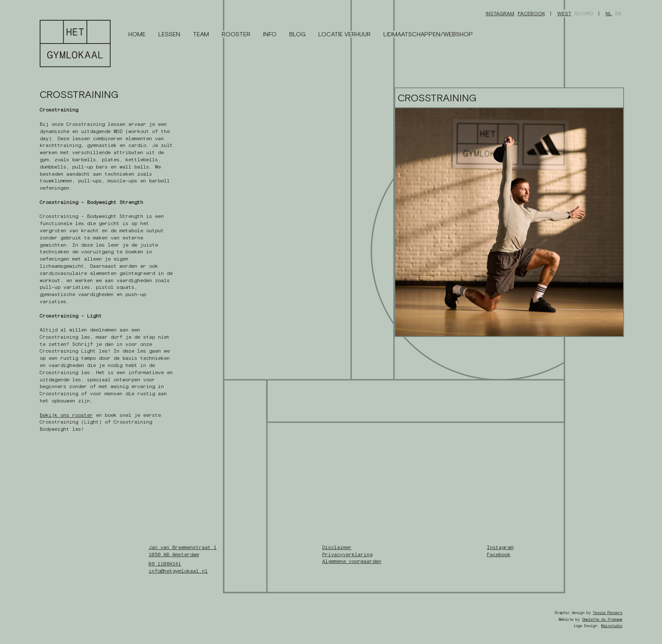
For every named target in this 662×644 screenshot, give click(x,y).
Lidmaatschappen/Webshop (428, 34)
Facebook (531, 14)
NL (609, 14)
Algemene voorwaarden (352, 561)
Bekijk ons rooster (66, 415)
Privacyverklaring (347, 554)
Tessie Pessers (608, 613)
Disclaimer (337, 547)
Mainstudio (612, 626)
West (564, 14)
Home (137, 34)
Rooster (236, 34)
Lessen (169, 34)
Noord (584, 14)
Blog (297, 34)
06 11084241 (165, 564)
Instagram (500, 14)
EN (618, 14)
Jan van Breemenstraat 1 (183, 547)
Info (270, 34)
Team (201, 34)
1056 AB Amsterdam (174, 554)
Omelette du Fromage (602, 620)
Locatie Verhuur (345, 34)
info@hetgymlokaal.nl (178, 571)
